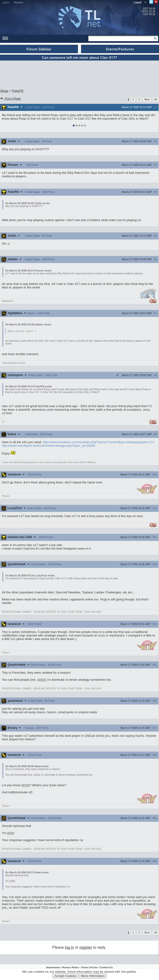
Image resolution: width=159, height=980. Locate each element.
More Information (93, 976)
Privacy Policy (71, 968)
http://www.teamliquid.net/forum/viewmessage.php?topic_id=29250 (49, 446)
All (155, 99)
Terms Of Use (89, 968)
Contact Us (106, 968)
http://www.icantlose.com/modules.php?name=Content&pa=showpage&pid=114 (98, 442)
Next (147, 99)
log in (69, 948)
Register (18, 2)
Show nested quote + (22, 331)
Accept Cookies (65, 976)
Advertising (53, 968)
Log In (6, 2)
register (86, 948)
